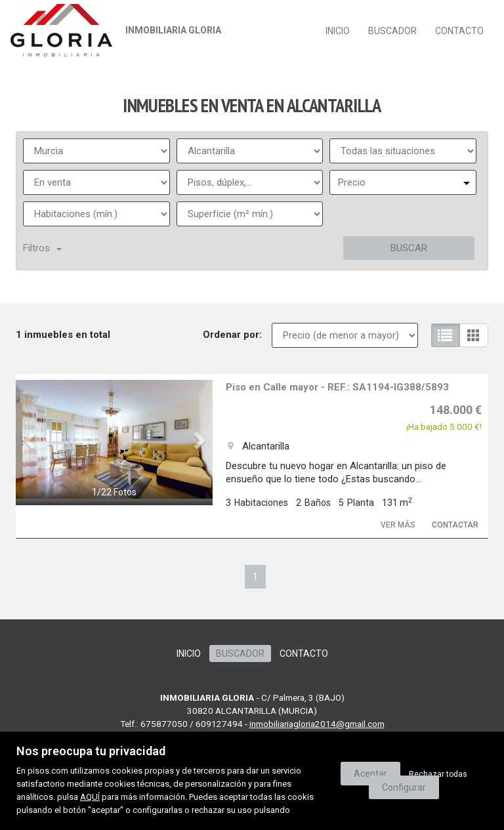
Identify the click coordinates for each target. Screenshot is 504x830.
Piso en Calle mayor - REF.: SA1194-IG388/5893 (337, 387)
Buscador (392, 31)
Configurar (404, 787)
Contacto (459, 31)
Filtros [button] (42, 248)
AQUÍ (90, 797)
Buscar (409, 248)
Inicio (338, 31)
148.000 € (456, 410)
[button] (31, 440)
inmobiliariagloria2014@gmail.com (317, 724)
